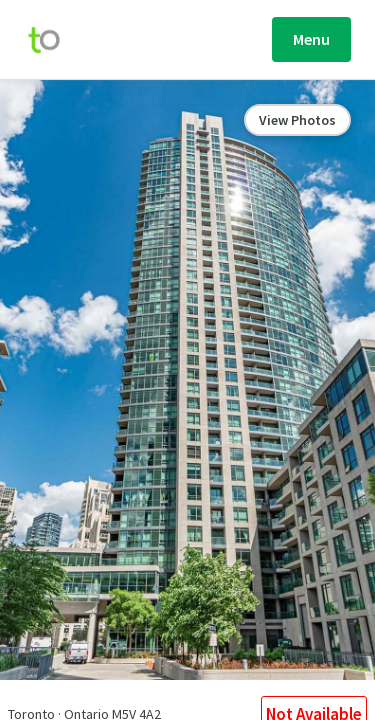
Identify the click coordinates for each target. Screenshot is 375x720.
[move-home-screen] (54, 40)
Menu (311, 39)
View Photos (297, 120)
